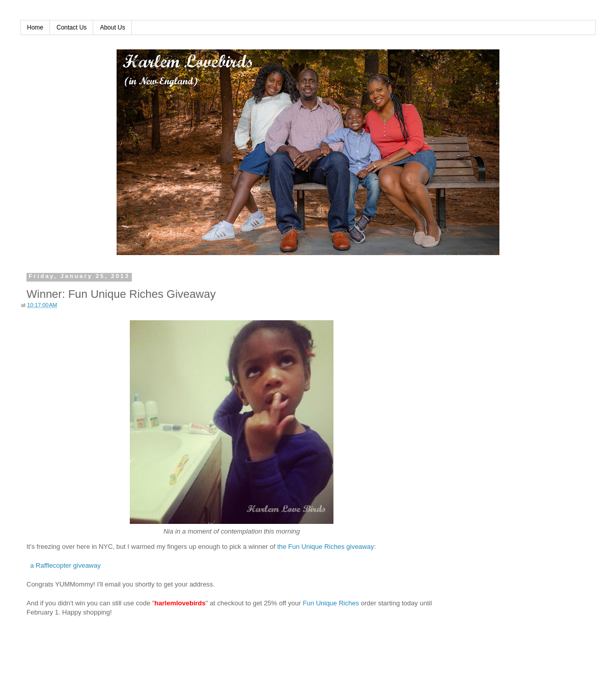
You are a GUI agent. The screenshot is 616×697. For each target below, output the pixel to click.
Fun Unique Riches (331, 603)
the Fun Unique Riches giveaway (325, 547)
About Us (112, 27)
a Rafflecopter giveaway (65, 565)
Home (35, 27)
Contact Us (72, 27)
